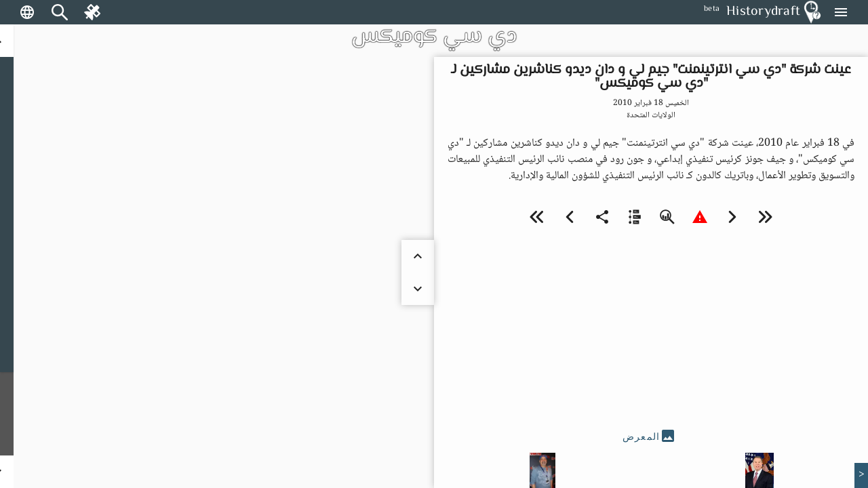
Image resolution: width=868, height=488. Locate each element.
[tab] (651, 436)
